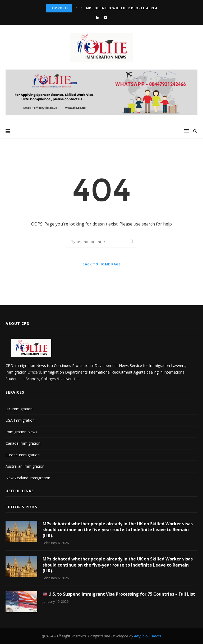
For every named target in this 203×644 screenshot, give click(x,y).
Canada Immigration (23, 443)
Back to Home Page (102, 264)
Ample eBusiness (148, 636)
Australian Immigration (25, 466)
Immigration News (21, 432)
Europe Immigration (23, 455)
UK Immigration (19, 409)
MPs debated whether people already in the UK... (136, 8)
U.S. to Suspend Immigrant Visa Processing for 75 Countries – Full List (119, 594)
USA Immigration (20, 420)
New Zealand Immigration (28, 478)
